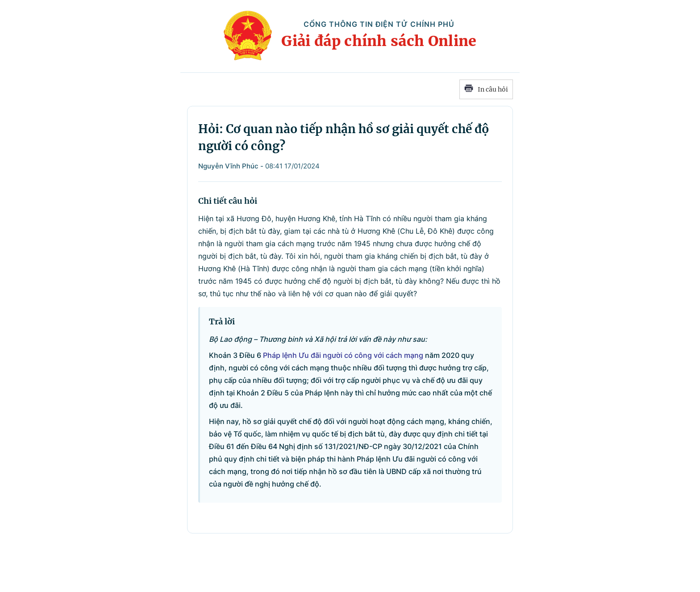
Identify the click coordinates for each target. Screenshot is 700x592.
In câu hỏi (486, 89)
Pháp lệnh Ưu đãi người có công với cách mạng (343, 355)
